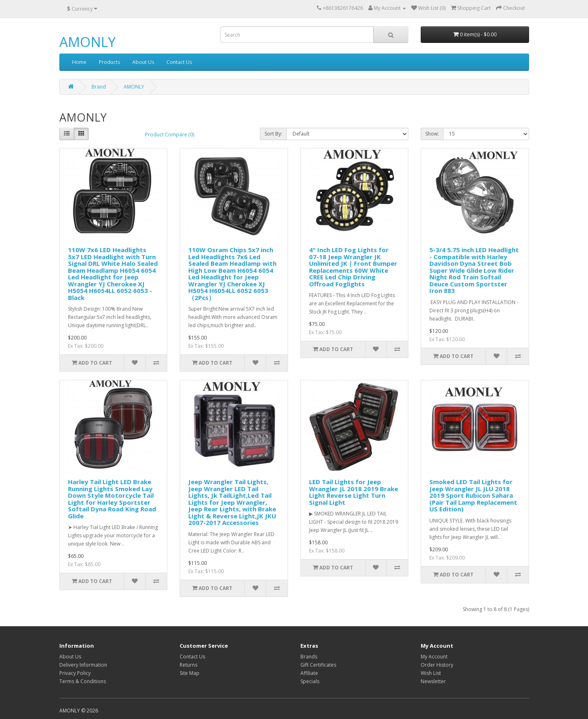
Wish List (431, 673)
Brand (99, 87)
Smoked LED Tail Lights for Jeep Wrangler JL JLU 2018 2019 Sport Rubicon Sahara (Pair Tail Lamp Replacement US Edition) (473, 495)
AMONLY (88, 42)
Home (79, 62)
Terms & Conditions (83, 681)
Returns (189, 665)
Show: (432, 134)
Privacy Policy (75, 673)
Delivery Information (83, 665)
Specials (310, 681)
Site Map (190, 673)
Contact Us (179, 62)
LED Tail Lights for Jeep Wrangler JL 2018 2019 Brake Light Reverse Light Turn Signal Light (354, 492)
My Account (434, 657)
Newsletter (433, 681)
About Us (143, 62)
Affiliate (309, 673)
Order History (437, 665)
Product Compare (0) (170, 135)
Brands (309, 657)
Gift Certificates (318, 665)
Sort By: (273, 134)
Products (109, 62)
